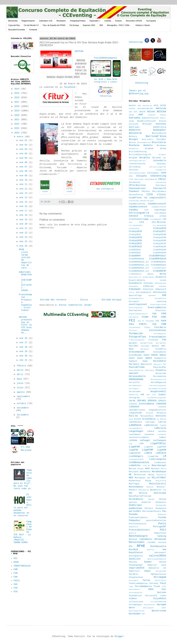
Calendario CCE (46, 21)
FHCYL (17, 581)
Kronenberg (149, 419)
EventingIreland (158, 305)
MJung (148, 481)
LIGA (141, 444)
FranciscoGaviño (137, 340)
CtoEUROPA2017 (158, 256)
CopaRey (133, 210)
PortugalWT (160, 527)
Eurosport (134, 302)
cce (131, 176)
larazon (162, 431)
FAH (16, 577)
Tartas (146, 580)
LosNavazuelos (139, 462)
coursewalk (160, 213)
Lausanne (149, 435)
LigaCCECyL (158, 443)
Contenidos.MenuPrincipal (141, 201)
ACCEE (163, 106)
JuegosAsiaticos (157, 410)
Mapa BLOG (112, 79)
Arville (147, 124)
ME (130, 475)
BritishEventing (138, 152)
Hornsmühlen (160, 376)
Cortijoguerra (139, 213)
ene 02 (24, 145)
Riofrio (150, 550)
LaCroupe (150, 422)
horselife (134, 382)
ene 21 (24, 228)
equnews (152, 296)
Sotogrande (161, 571)
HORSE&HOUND (136, 379)
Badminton (135, 130)
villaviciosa (136, 602)
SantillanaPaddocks (157, 559)
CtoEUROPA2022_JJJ (139, 265)
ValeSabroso (135, 596)
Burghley (145, 158)
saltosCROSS (158, 556)
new (165, 490)
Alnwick (152, 115)
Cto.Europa (74, 25)
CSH (130, 222)
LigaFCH (149, 447)
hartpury (134, 364)
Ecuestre (161, 277)
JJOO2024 (134, 407)
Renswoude (160, 539)
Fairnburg (134, 317)
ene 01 (24, 140)
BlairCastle (159, 142)
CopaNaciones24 (138, 207)
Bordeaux (161, 146)
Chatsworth (160, 188)
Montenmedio (136, 487)
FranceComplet (158, 337)
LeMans (163, 437)
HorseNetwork (135, 386)
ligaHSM (162, 450)
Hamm (145, 361)
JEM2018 (152, 401)
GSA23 (140, 358)
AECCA (142, 112)
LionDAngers (136, 456)
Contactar (33, 30)
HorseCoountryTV (158, 380)
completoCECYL (158, 198)
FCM (16, 573)
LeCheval (162, 435)
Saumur (148, 562)
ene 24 (24, 241)
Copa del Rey (14, 25)
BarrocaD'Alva (156, 136)
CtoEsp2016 (135, 231)
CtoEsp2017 (160, 231)
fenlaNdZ (150, 321)
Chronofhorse (136, 195)
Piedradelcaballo (138, 518)
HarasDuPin (160, 361)
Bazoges (133, 139)
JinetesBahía (146, 404)
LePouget (145, 440)
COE (146, 198)
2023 (18, 128)
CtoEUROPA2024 (159, 268)
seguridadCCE (137, 568)
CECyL (162, 179)
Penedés (133, 514)
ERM (164, 295)
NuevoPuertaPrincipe (140, 496)
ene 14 (24, 198)
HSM (142, 395)
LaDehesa (135, 425)
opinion (133, 502)
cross (163, 216)
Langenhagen (136, 431)
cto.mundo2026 (159, 225)
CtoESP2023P (160, 250)
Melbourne (161, 475)
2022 (18, 124)
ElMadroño (148, 286)
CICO (150, 195)
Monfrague (134, 484)
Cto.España (151, 21)
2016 (18, 98)
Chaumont (134, 191)
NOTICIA (143, 493)
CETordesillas (137, 185)
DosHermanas (149, 277)
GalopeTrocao (146, 343)
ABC (139, 106)
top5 (131, 587)
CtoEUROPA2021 (159, 262)
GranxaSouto (160, 352)
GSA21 (163, 355)
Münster (150, 487)
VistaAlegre (135, 605)
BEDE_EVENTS (147, 139)
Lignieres (135, 453)
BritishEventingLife (140, 155)
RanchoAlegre (138, 536)
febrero (22, 366)
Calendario (160, 161)
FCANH (145, 317)
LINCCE (148, 453)
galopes (133, 343)
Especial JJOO (89, 25)
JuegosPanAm (135, 413)
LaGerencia (151, 425)
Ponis (162, 524)
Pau (164, 511)
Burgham (133, 158)
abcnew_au (147, 106)
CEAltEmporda (151, 179)
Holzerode (161, 373)
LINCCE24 (161, 453)
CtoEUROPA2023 (159, 265)
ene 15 (24, 202)
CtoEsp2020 (135, 241)
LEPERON (133, 441)
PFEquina (162, 514)
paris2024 (135, 511)
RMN (164, 550)
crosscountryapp (139, 219)
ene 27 (24, 343)
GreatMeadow (135, 355)
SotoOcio (134, 574)
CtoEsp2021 (135, 243)
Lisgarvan (153, 456)
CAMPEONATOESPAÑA (137, 164)
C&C (165, 158)
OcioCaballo (136, 499)
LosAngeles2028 (136, 459)
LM (165, 456)
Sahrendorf (160, 553)
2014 (18, 89)
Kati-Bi (133, 416)
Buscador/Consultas (17, 30)
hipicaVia (150, 370)
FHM (16, 569)
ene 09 (24, 176)
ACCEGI (132, 109)
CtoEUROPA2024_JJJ (139, 271)
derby (163, 274)
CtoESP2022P (160, 247)
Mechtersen (140, 475)
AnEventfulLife (150, 118)
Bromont (162, 155)
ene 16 (24, 206)
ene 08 (24, 171)
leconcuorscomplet (139, 437)
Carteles (108, 21)
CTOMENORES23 (135, 274)
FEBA (163, 317)
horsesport (134, 389)
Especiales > (95, 21)
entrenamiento (143, 292)
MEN (131, 478)
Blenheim (134, 145)
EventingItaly (136, 308)
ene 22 (24, 233)
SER (165, 568)
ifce (154, 395)
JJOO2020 (161, 404)
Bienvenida (13, 21)
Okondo (163, 499)
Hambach (133, 361)
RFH (131, 546)
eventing (161, 302)
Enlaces (119, 21)
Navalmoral (144, 490)
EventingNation (157, 307)
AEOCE (132, 115)
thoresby (154, 583)
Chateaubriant (137, 188)
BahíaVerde (135, 133)
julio (21, 388)
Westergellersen (137, 611)
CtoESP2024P (160, 253)
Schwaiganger (136, 565)
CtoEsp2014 (134, 228)
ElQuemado (135, 289)
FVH (16, 588)
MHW (149, 478)
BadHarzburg (160, 127)
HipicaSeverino (136, 370)
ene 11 (24, 184)
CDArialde (139, 179)
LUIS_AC (146, 466)
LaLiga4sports (136, 428)
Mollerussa (161, 481)
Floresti (133, 330)
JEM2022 (162, 401)
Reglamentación (28, 21)
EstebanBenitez (136, 298)
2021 (18, 120)
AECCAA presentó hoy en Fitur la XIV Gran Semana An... (25, 325)
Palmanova (161, 508)
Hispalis (161, 370)
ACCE (156, 106)
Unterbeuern (135, 589)
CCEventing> (137, 42)
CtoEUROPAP (160, 271)
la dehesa (161, 419)
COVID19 (133, 216)
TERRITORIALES (22, 566)
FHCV (132, 324)
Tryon (157, 586)
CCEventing (142, 83)
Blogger (119, 636)
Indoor (162, 395)
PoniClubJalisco (138, 524)
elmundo (162, 286)
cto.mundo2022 (136, 225)
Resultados (61, 21)
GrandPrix (161, 349)
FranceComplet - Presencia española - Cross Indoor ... (25, 304)
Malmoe (141, 469)
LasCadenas (135, 435)
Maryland (134, 472)
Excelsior (161, 311)
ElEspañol (134, 286)
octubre (22, 403)
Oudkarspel (135, 505)
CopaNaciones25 (159, 207)
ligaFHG (133, 450)
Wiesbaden (135, 614)
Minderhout (135, 481)
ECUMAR (163, 280)
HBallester (147, 364)
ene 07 (24, 167)
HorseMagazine (159, 382)
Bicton (132, 143)
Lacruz (162, 422)
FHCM (163, 321)
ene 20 (24, 224)
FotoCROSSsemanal (106, 58)
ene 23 (24, 237)
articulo (134, 124)
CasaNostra (161, 170)
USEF (164, 589)
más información (105, 189)
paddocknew (135, 508)
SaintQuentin (136, 556)
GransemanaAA (137, 352)
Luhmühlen (135, 465)
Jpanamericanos (137, 410)
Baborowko (134, 127)
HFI (165, 364)
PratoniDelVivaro (139, 530)
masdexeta (145, 472)
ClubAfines (135, 198)
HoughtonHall (158, 391)
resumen (151, 542)
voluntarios (150, 605)
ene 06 (24, 162)
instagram (134, 398)
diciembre (23, 415)
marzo (21, 370)
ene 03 (24, 149)
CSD (164, 219)
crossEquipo (156, 219)
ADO (130, 112)
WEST (164, 608)
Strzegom (160, 577)
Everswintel (135, 311)
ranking (162, 536)
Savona (163, 562)
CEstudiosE (161, 182)
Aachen (132, 106)
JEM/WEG (141, 401)
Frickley (153, 340)
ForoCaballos (160, 334)
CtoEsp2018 (135, 235)
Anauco (163, 115)
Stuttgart (134, 580)
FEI (16, 558)
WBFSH (132, 608)
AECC (136, 112)
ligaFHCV (161, 447)
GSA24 (149, 358)
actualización (145, 109)
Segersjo (152, 565)
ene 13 (24, 193)
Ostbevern (161, 502)
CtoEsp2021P (160, 244)
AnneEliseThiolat (146, 121)
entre (132, 292)
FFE (157, 321)
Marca (163, 469)
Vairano (162, 592)
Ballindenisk (159, 133)
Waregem (162, 605)
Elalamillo (135, 283)
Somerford (134, 571)
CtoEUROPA (135, 256)
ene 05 (24, 158)
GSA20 (154, 355)
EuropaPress (160, 298)
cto (142, 222)
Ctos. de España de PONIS (54, 25)
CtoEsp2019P (160, 238)
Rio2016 (133, 550)
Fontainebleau (158, 330)
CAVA (163, 173)
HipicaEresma (137, 367)
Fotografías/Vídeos (78, 21)
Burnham (157, 158)
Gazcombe (145, 346)
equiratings (135, 296)
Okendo (151, 499)
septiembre (23, 396)
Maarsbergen (159, 465)
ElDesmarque (160, 283)
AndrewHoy (135, 118)
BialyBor (161, 139)
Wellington (148, 608)
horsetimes (135, 392)
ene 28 (24, 347)
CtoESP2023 (135, 250)
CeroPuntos (135, 182)
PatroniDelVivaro (151, 511)
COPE (146, 210)
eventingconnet (138, 304)
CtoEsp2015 (160, 228)
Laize (163, 425)
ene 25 (24, 246)
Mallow (132, 469)
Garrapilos (161, 343)
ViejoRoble (160, 598)
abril (21, 374)
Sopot (147, 571)
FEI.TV (141, 321)
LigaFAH (134, 447)
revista (162, 542)
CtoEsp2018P (160, 235)
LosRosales (160, 463)
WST (143, 614)
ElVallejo (148, 289)
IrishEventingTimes (157, 398)
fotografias (137, 337)
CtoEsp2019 (135, 237)
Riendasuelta (158, 546)
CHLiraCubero (159, 191)
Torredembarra (143, 586)
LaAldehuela (135, 422)
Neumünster (156, 490)
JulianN (149, 413)
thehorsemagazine (138, 583)
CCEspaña (141, 176)
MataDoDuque (159, 472)
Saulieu (133, 562)
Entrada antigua (111, 300)
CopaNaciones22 (137, 204)
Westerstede (159, 611)
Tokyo (163, 583)
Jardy (132, 401)
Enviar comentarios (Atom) (75, 305)
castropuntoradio (137, 173)
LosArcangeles (158, 459)
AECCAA (79, 51)
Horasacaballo (137, 376)
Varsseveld (151, 596)
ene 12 (24, 189)
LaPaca (151, 431)
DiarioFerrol (135, 277)
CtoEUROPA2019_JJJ (139, 262)
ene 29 (24, 351)
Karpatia (161, 413)
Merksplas (140, 478)
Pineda (162, 517)
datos (150, 274)
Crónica (149, 216)
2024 (18, 133)
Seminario (154, 568)
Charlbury (161, 185)
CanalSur (161, 164)
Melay (151, 475)
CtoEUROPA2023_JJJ (139, 268)
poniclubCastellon (156, 521)
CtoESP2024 (135, 253)
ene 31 (24, 360)
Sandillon (135, 559)
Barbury (133, 137)
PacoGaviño (161, 505)
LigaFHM (147, 450)
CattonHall (153, 173)
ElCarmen (148, 283)
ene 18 (24, 215)
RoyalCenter (136, 553)
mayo (20, 379)
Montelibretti (158, 484)
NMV (131, 493)
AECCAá (161, 112)
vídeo (163, 596)
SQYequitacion (159, 574)
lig (130, 444)
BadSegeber (160, 130)
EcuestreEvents (137, 280)
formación (136, 333)
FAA (154, 314)
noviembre (23, 408)
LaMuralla (160, 428)
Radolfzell (160, 533)
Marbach (155, 469)
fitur (147, 328)
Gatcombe (134, 346)
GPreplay (145, 349)
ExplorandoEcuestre (138, 314)
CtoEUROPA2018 (136, 259)
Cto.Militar (159, 222)
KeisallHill (147, 416)
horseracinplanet (158, 386)
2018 (18, 106)
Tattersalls (160, 580)
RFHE (16, 562)
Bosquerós (134, 149)
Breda (163, 149)
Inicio (84, 300)
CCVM (131, 179)
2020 (18, 115)
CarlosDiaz (135, 167)
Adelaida (161, 108)
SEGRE (163, 565)
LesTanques (160, 440)
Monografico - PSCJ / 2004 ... (119, 25)
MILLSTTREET (159, 478)
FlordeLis (160, 327)
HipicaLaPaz (160, 367)
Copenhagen (160, 210)
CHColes (146, 191)
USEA (151, 589)
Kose (131, 419)
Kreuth (138, 419)
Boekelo (148, 145)
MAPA (147, 469)
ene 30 (24, 356)
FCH (16, 592)
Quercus (133, 533)
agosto (21, 392)
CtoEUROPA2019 (158, 259)
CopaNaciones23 (157, 204)
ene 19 (24, 220)
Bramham (149, 149)
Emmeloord (161, 289)
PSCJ (163, 530)
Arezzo (163, 121)
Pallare (149, 508)
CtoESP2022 (135, 247)
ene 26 (24, 338)
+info (45, 192)
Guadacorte (160, 358)
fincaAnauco (135, 328)
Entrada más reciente (53, 300)
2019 (18, 111)
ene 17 (24, 211)
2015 (18, 93)
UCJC (164, 587)
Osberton (146, 502)
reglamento (146, 539)
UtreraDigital (136, 593)
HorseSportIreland (157, 389)
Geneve (155, 346)
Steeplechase (136, 577)
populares (134, 527)
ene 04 (24, 154)
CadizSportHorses (137, 161)
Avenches (161, 124)
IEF (148, 395)
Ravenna (133, 539)
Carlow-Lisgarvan (158, 167)
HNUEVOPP (134, 373)
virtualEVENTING (158, 602)
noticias (160, 493)
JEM (101, 25)
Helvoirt (158, 364)
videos (133, 598)
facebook (70, 87)
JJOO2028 (162, 407)
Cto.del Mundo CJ (31, 25)
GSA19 (147, 355)
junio (21, 383)
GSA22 (132, 358)
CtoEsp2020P (160, 241)
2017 (18, 102)
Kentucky (161, 416)
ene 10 (24, 180)
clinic (161, 195)
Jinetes (133, 404)
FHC (16, 584)
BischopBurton (144, 143)
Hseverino (134, 395)
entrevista (160, 292)
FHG (154, 324)
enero (21, 137)
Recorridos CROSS (134, 21)
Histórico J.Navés (143, 25)
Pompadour (135, 520)
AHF (141, 115)
